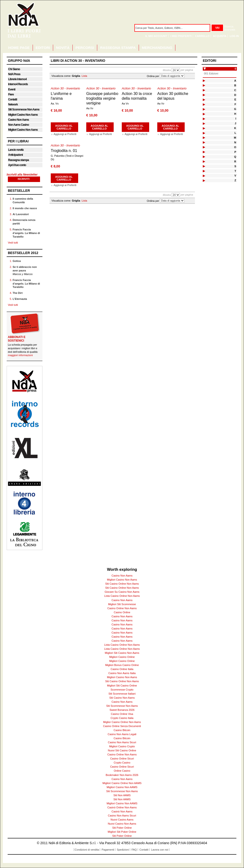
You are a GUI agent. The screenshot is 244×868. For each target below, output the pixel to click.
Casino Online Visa (122, 714)
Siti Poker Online (122, 828)
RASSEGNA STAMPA (118, 48)
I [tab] (236, 119)
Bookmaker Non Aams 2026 (122, 775)
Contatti (13, 99)
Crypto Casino (122, 763)
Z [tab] (235, 180)
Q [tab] (235, 157)
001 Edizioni (211, 73)
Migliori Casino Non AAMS (122, 787)
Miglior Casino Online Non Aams (122, 722)
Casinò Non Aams (122, 811)
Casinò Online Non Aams (122, 807)
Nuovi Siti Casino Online (122, 750)
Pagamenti (108, 850)
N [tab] (235, 142)
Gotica (17, 261)
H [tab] (235, 114)
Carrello (202, 36)
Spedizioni (123, 850)
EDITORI (43, 48)
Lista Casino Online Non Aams (122, 596)
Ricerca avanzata (230, 28)
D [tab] (235, 95)
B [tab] (235, 85)
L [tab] (235, 133)
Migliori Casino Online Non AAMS (122, 783)
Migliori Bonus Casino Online (122, 665)
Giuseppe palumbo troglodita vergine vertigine (102, 98)
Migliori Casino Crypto (122, 746)
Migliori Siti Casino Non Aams (122, 653)
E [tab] (235, 99)
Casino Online (122, 612)
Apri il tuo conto (17, 165)
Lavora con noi (160, 850)
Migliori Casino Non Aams (23, 115)
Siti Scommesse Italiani (122, 694)
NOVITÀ (63, 48)
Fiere (11, 94)
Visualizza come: (61, 76)
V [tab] (235, 176)
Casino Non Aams (18, 120)
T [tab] (235, 171)
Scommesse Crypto (122, 690)
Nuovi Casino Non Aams (122, 824)
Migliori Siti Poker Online (122, 832)
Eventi (12, 89)
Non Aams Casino (18, 125)
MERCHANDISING (157, 48)
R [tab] (235, 161)
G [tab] (235, 109)
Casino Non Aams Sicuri (122, 742)
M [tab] (235, 138)
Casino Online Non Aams (122, 608)
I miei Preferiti (181, 36)
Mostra (167, 70)
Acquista (220, 36)
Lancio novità (16, 150)
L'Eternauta (20, 299)
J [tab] (235, 123)
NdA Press (14, 74)
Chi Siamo (14, 69)
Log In (234, 36)
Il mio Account (156, 36)
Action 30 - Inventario (65, 88)
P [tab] (235, 152)
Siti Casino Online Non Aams (122, 584)
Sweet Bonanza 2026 (122, 710)
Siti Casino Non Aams (122, 698)
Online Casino (122, 771)
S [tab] (235, 166)
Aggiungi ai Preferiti (65, 134)
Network (13, 104)
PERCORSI (85, 48)
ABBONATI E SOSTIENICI (17, 339)
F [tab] (235, 104)
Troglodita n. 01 (64, 151)
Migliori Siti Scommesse (122, 604)
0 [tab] (235, 69)
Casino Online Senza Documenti (122, 726)
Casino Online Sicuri (122, 759)
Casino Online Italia (122, 669)
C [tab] (235, 90)
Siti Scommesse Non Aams (24, 109)
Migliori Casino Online (122, 657)
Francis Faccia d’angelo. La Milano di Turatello (26, 233)
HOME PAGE (19, 48)
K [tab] (235, 128)
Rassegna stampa (18, 160)
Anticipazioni (15, 155)
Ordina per (153, 76)
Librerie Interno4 (17, 79)
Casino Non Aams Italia (122, 673)
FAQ (134, 850)
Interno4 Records (18, 84)
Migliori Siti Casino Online (122, 686)
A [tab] (235, 81)
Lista (84, 76)
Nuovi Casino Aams (122, 820)
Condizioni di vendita (87, 850)
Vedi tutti (13, 243)
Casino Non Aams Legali (122, 734)
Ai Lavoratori (21, 214)
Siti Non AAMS (122, 795)
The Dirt (18, 293)
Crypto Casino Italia (122, 718)
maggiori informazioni (20, 355)
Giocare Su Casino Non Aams (122, 592)
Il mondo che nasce (25, 208)
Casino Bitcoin (122, 730)
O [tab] (235, 147)
